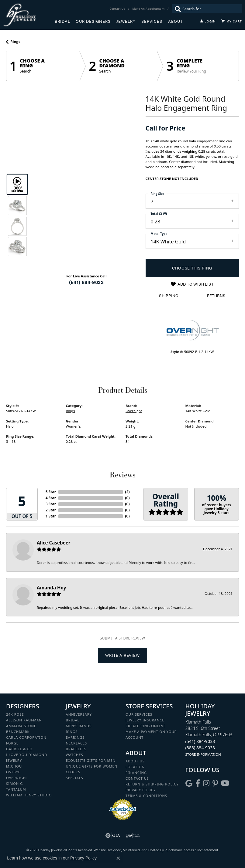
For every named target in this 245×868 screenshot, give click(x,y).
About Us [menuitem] (135, 761)
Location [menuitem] (135, 767)
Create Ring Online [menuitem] (146, 726)
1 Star (51, 516)
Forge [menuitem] (12, 743)
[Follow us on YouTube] (225, 783)
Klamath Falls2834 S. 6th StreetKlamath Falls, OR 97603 (209, 738)
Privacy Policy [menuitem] (141, 790)
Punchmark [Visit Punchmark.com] (173, 850)
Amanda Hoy (51, 588)
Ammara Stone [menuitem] (21, 726)
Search (26, 71)
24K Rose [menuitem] (15, 714)
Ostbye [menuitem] (13, 772)
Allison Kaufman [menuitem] (24, 720)
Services (152, 21)
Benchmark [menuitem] (18, 732)
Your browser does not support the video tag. (86, 185)
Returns (216, 296)
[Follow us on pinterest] (215, 783)
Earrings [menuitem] (75, 737)
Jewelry (126, 21)
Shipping (169, 296)
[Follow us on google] (189, 783)
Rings (15, 42)
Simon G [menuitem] (14, 783)
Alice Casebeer (54, 543)
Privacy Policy (83, 858)
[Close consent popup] (118, 858)
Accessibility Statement (201, 850)
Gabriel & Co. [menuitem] (20, 749)
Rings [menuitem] (72, 732)
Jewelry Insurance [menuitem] (145, 720)
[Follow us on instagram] (206, 783)
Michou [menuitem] (14, 766)
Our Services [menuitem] (139, 714)
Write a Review (122, 655)
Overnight (134, 411)
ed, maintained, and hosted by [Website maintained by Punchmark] (141, 850)
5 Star (51, 492)
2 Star (51, 510)
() (128, 492)
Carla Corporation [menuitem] (26, 737)
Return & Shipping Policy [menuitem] (152, 784)
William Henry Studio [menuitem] (29, 795)
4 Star (51, 498)
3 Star (51, 504)
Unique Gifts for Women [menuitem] (92, 766)
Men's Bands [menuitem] (79, 726)
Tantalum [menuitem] (16, 789)
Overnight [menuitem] (17, 778)
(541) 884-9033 (86, 282)
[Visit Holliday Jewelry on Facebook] (198, 783)
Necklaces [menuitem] (77, 743)
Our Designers (93, 21)
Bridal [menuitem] (73, 720)
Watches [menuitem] (75, 755)
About (175, 21)
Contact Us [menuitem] (137, 778)
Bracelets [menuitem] (76, 749)
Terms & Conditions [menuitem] (146, 796)
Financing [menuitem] (136, 773)
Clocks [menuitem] (73, 772)
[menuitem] (113, 836)
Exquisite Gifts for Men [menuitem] (91, 760)
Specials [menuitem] (75, 778)
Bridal (62, 21)
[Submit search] (176, 9)
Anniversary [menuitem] (79, 714)
